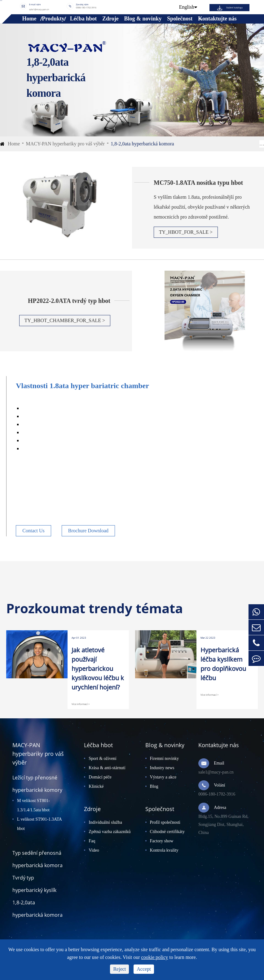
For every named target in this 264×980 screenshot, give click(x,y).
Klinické (96, 786)
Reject (119, 969)
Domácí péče (100, 777)
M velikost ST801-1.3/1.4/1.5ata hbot (33, 805)
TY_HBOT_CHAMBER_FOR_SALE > (65, 320)
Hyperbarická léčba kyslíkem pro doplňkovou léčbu (223, 664)
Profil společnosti (165, 822)
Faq (92, 841)
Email (219, 763)
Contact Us (33, 531)
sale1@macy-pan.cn (39, 9)
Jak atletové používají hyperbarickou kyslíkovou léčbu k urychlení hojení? (98, 669)
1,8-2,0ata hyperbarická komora (142, 144)
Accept (144, 969)
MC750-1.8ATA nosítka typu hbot (198, 183)
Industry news (162, 768)
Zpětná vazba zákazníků (110, 832)
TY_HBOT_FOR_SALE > (186, 232)
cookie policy (155, 957)
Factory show (162, 841)
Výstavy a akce (163, 777)
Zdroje (110, 19)
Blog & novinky (143, 19)
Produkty (53, 19)
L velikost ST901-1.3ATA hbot (39, 824)
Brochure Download (88, 531)
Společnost (180, 19)
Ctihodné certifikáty (167, 832)
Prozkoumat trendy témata (95, 608)
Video (94, 850)
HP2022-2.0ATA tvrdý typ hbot (69, 301)
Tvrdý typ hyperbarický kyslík (34, 884)
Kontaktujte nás (217, 19)
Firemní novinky (165, 758)
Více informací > (81, 704)
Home (29, 19)
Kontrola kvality (164, 850)
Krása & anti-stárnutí (107, 768)
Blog (154, 786)
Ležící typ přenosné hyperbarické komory (37, 784)
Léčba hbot (84, 19)
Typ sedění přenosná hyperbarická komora (37, 859)
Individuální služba (105, 822)
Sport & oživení (102, 758)
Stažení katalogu (234, 8)
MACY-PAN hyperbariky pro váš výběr (65, 144)
